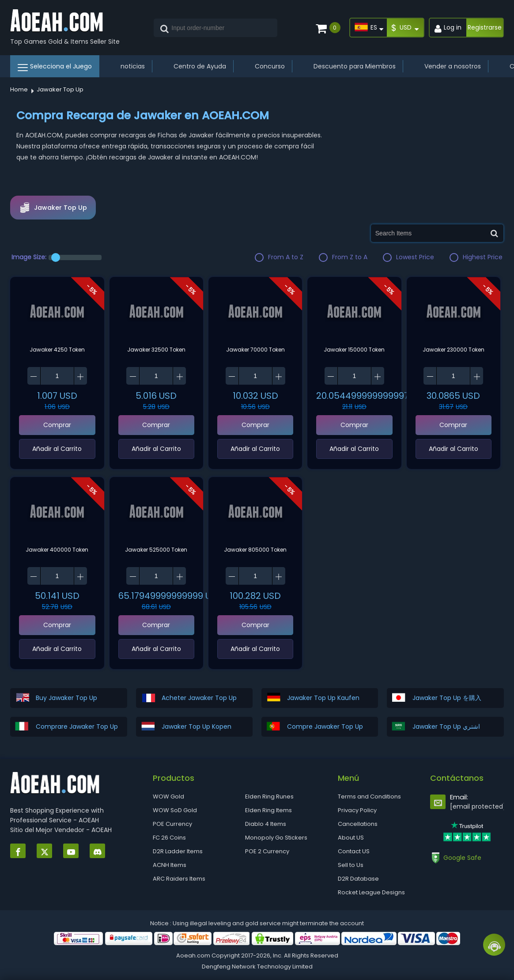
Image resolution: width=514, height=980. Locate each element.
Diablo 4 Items (266, 824)
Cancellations (358, 824)
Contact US (354, 851)
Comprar (57, 425)
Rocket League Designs (371, 892)
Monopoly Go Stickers (276, 838)
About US (351, 838)
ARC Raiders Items (179, 879)
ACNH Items (170, 865)
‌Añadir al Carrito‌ (57, 449)
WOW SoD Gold (175, 810)
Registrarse (485, 27)
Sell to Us (351, 865)
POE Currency (172, 824)
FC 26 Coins (169, 838)
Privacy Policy (357, 810)
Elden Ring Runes (269, 796)
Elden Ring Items (268, 810)
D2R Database (358, 879)
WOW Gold (168, 796)
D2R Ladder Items (178, 851)
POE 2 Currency (267, 851)
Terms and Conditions (369, 796)
